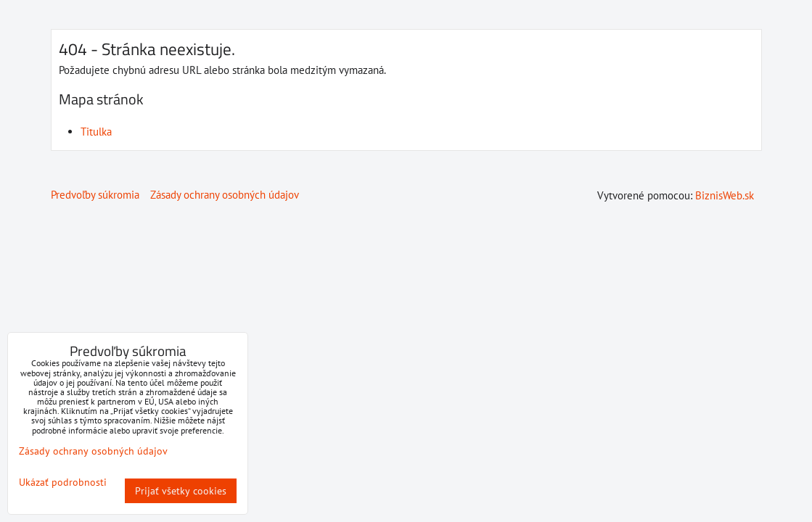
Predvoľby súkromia (95, 195)
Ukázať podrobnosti (63, 482)
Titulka (96, 132)
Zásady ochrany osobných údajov (225, 195)
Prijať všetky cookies (181, 491)
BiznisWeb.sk (725, 195)
